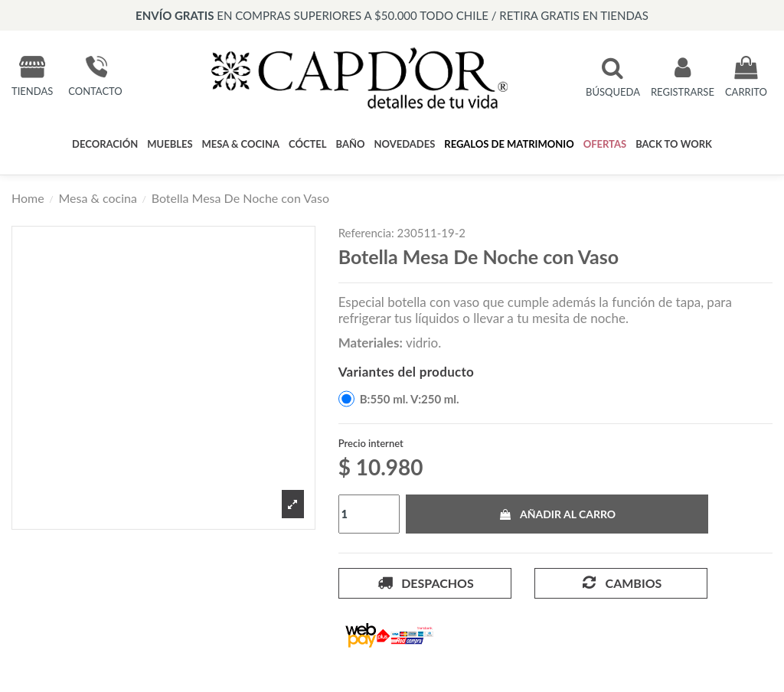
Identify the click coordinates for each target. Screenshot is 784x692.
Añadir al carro (557, 514)
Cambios (621, 583)
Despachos (425, 583)
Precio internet (371, 443)
